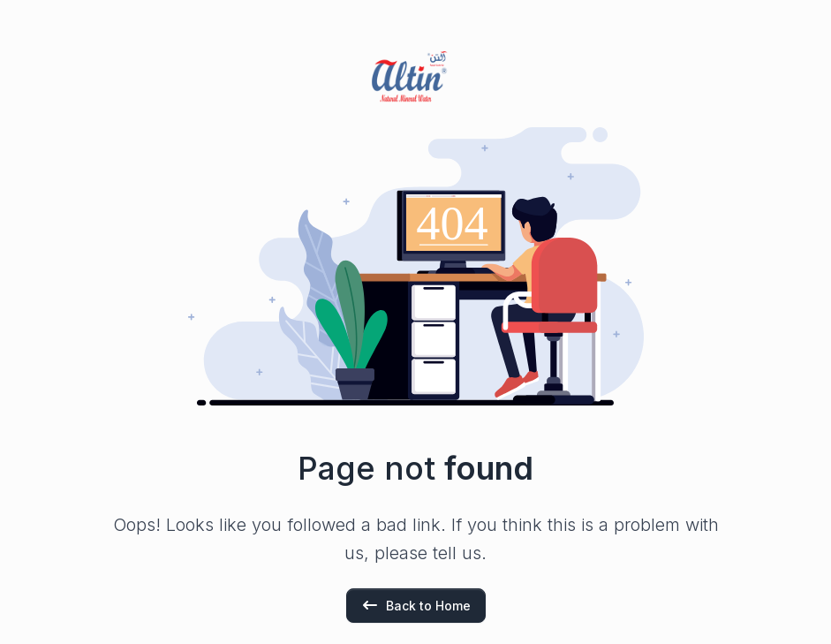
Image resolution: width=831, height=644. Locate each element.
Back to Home (416, 605)
